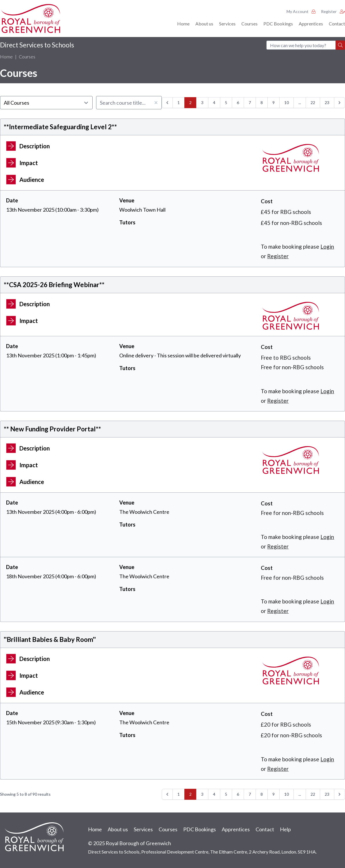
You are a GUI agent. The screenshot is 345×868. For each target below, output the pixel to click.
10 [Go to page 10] (287, 103)
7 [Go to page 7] (250, 103)
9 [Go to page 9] (274, 103)
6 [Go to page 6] (238, 103)
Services (227, 24)
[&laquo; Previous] (167, 103)
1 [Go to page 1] (179, 103)
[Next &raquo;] (340, 103)
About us (204, 24)
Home (183, 24)
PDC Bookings (278, 24)
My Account (301, 11)
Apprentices (311, 24)
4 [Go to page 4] (214, 103)
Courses (249, 24)
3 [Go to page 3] (202, 103)
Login (327, 246)
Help (285, 829)
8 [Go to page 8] (262, 103)
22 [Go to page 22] (313, 103)
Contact (337, 24)
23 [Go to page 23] (327, 103)
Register (333, 11)
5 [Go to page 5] (226, 103)
